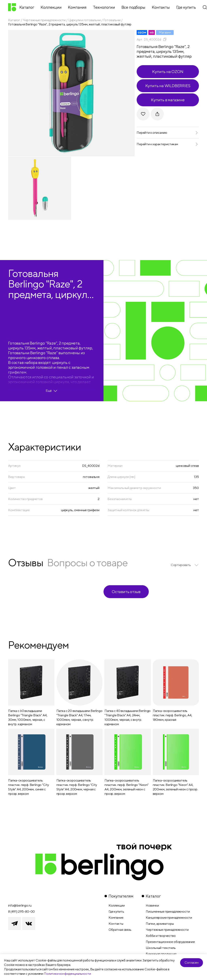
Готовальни (112, 20)
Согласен (192, 963)
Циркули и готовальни (84, 20)
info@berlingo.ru (20, 905)
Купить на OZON (168, 72)
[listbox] (185, 565)
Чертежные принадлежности (44, 20)
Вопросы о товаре (87, 563)
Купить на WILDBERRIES (168, 86)
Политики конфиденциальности (67, 974)
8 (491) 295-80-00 (21, 912)
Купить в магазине (168, 100)
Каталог (14, 20)
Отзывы (26, 563)
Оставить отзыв (126, 592)
